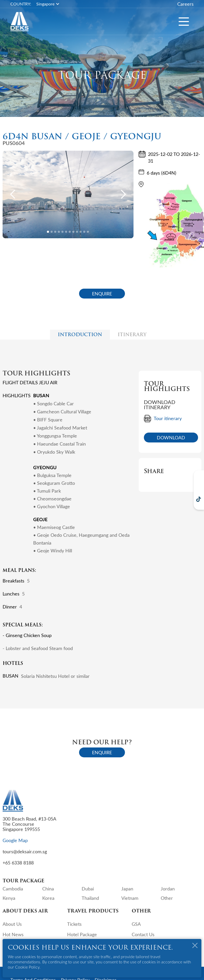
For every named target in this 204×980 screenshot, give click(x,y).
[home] (19, 22)
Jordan (168, 892)
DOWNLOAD (171, 438)
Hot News (13, 938)
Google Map (15, 844)
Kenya (9, 902)
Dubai (88, 892)
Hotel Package (82, 938)
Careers (185, 4)
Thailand (90, 902)
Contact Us (143, 938)
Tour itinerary (168, 418)
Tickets (74, 928)
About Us (12, 928)
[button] (51, 4)
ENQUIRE (102, 294)
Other (167, 902)
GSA (136, 928)
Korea (48, 902)
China (48, 892)
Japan (127, 892)
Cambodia (13, 892)
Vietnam (130, 902)
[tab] (80, 335)
